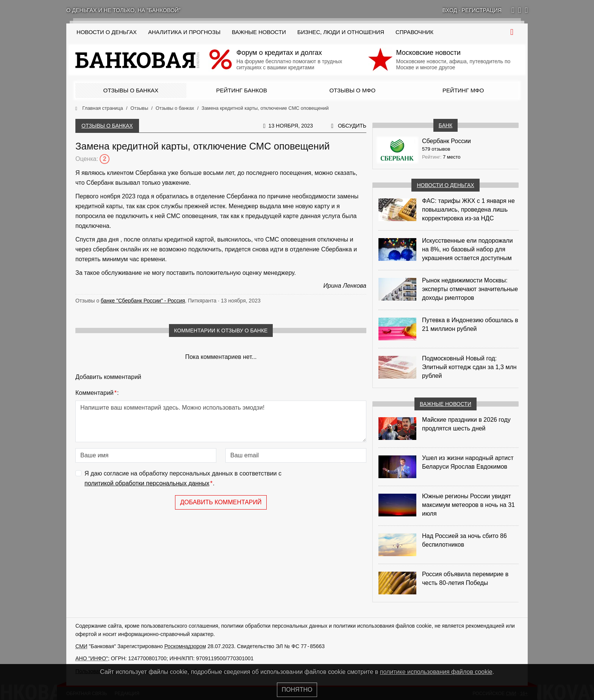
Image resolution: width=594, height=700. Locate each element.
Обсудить (352, 126)
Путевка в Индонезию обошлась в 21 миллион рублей (470, 324)
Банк (445, 125)
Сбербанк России (446, 141)
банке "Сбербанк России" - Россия (143, 301)
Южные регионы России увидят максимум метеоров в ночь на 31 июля (468, 505)
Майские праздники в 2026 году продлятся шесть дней (466, 424)
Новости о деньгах (445, 185)
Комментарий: (97, 393)
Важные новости (259, 32)
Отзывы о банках (131, 90)
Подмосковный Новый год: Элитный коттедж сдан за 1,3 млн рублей (469, 367)
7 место (452, 157)
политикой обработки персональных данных (147, 483)
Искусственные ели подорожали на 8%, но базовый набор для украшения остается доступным (467, 249)
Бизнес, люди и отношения (341, 32)
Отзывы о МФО (352, 90)
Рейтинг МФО (463, 90)
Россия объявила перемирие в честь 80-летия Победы (465, 578)
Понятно (297, 690)
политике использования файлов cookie (436, 672)
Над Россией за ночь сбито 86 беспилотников (464, 540)
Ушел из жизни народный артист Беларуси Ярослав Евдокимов (468, 462)
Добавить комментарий (221, 502)
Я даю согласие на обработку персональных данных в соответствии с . (183, 479)
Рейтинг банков (242, 90)
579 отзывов (436, 149)
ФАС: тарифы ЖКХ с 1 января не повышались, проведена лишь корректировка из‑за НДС (468, 210)
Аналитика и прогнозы (184, 32)
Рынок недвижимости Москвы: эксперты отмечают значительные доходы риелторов (470, 289)
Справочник (414, 32)
